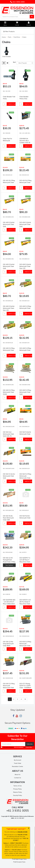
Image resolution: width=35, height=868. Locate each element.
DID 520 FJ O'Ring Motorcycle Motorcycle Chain (25, 476)
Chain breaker (7, 57)
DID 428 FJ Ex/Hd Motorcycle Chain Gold (9, 224)
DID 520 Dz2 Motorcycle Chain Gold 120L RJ (8, 434)
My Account (18, 760)
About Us (17, 775)
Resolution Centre (17, 766)
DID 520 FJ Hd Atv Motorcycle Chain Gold (9, 476)
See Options (9, 565)
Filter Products (9, 32)
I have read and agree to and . (17, 747)
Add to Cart (12, 104)
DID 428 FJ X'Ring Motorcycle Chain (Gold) (9, 392)
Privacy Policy (29, 747)
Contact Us (18, 778)
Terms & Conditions (19, 747)
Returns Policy (18, 792)
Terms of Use (18, 786)
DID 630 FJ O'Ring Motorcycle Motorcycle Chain (25, 644)
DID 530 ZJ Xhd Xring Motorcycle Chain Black (8, 644)
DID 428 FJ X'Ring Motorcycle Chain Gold (25, 392)
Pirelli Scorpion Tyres (19, 862)
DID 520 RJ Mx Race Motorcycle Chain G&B (8, 518)
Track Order (18, 763)
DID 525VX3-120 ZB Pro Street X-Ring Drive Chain (25, 602)
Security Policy (18, 795)
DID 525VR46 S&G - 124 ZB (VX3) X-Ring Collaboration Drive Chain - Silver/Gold (9, 604)
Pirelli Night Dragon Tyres (19, 859)
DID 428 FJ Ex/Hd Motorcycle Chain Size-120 (25, 266)
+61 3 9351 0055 (18, 2)
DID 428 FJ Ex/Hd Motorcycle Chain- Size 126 (9, 308)
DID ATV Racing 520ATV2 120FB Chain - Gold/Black (25, 686)
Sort (14, 62)
